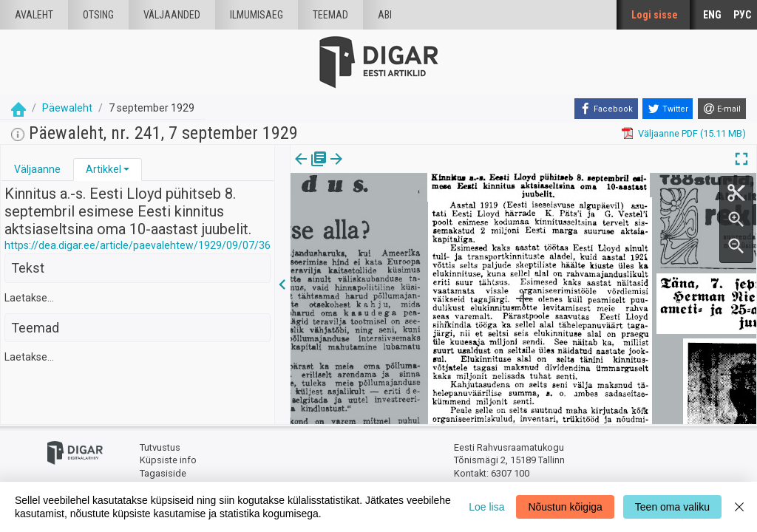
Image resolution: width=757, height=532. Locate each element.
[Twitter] (668, 109)
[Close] (739, 507)
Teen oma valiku (672, 507)
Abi (385, 15)
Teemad (330, 15)
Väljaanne (37, 169)
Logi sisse (655, 15)
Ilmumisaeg (257, 15)
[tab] (37, 170)
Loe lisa (486, 507)
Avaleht (34, 15)
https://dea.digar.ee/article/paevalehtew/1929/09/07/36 (138, 245)
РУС (742, 15)
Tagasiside (163, 473)
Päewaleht (67, 108)
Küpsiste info (168, 460)
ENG (712, 15)
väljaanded (172, 15)
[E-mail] (722, 109)
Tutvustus (160, 447)
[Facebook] (606, 109)
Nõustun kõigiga (565, 507)
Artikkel (103, 169)
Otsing (98, 15)
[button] (126, 169)
